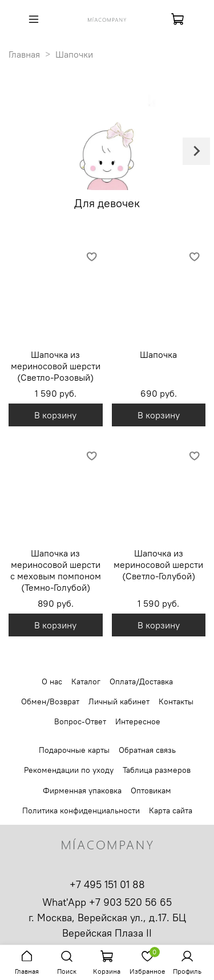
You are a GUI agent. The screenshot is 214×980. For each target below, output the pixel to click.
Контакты (176, 701)
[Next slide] (196, 151)
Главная (24, 54)
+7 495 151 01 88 (107, 884)
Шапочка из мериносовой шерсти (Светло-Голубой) (158, 564)
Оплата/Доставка (141, 681)
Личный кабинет (119, 701)
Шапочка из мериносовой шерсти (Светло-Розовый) (56, 366)
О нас (52, 681)
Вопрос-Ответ (80, 721)
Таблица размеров (157, 770)
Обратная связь (147, 750)
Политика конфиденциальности (81, 810)
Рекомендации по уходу (69, 770)
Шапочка (158, 354)
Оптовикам (151, 791)
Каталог (86, 681)
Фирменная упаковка (82, 791)
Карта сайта (171, 810)
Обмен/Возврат (50, 701)
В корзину (55, 415)
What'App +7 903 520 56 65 (107, 902)
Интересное (138, 721)
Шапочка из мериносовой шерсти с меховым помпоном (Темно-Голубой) (56, 570)
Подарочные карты (74, 750)
